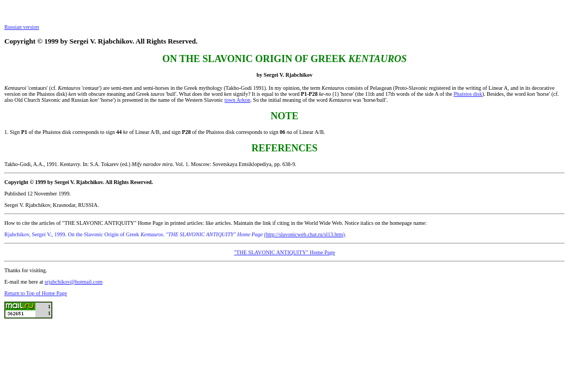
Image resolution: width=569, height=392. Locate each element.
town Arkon (238, 100)
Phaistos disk (468, 94)
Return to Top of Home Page (36, 293)
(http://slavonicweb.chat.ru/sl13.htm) (305, 234)
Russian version (22, 27)
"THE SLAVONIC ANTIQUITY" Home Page (284, 252)
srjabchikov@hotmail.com (74, 282)
